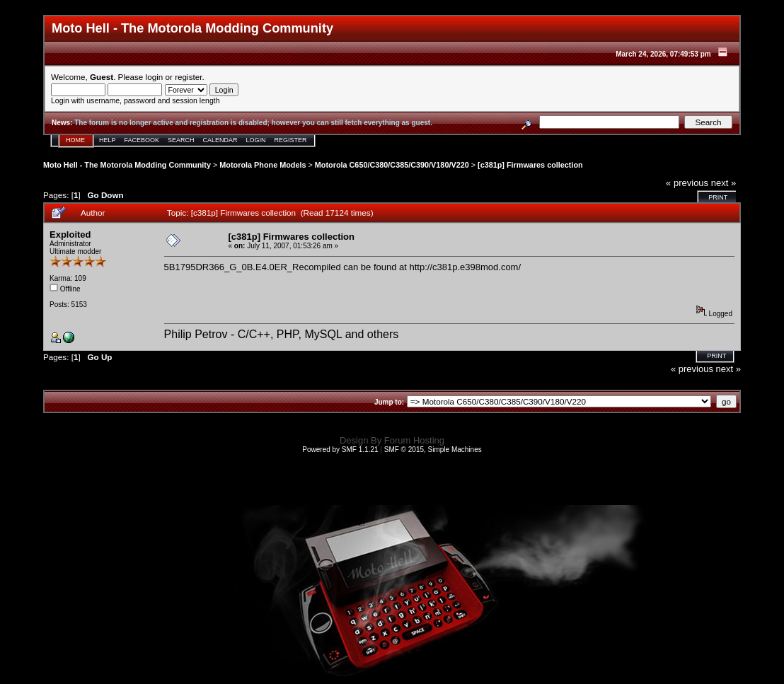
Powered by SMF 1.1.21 (340, 450)
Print (718, 197)
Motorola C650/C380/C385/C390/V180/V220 (392, 165)
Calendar (220, 140)
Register (291, 140)
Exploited (70, 234)
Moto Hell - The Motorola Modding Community (127, 165)
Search (181, 140)
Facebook (142, 140)
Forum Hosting (414, 440)
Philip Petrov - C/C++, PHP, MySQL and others (282, 334)
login (155, 77)
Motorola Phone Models (263, 165)
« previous (687, 183)
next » (724, 183)
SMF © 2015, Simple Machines (433, 450)
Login (256, 140)
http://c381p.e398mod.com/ (466, 267)
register (188, 77)
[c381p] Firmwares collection (530, 165)
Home (75, 140)
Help (108, 140)
